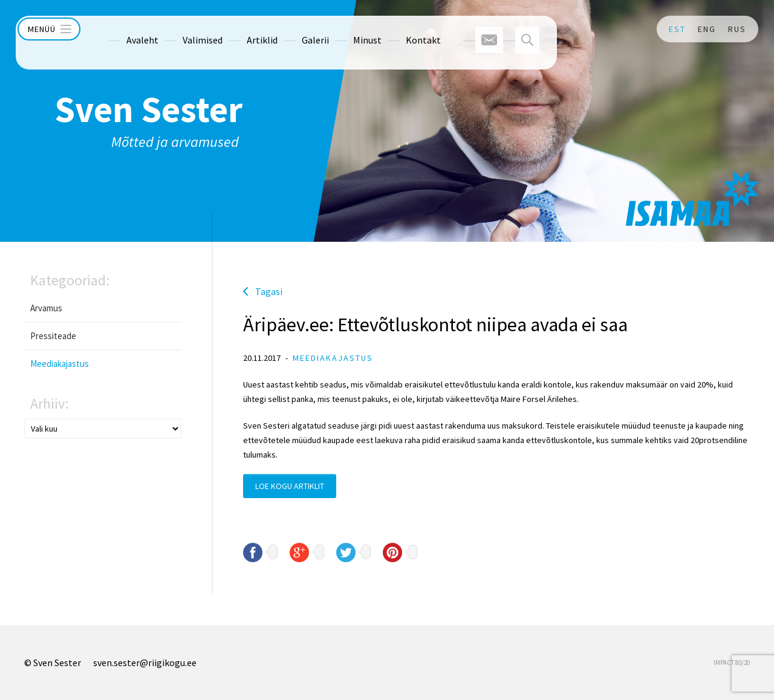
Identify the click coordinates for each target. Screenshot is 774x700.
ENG (707, 29)
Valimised (181, 29)
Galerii (294, 29)
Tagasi (269, 291)
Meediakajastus (60, 364)
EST (677, 29)
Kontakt (402, 29)
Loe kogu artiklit (290, 486)
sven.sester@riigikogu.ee (145, 663)
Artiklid (240, 29)
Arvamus (46, 308)
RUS (737, 29)
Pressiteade (53, 336)
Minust (346, 29)
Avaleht (121, 29)
